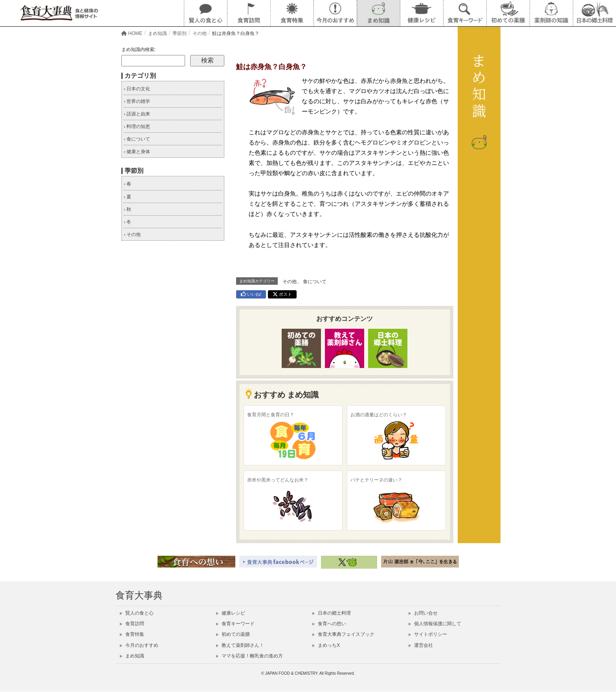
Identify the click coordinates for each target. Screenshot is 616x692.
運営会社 (421, 645)
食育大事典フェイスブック (343, 634)
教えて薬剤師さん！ (240, 645)
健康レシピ (231, 613)
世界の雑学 (137, 101)
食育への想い (329, 624)
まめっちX (326, 645)
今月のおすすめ (139, 645)
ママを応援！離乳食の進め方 (249, 656)
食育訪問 (132, 624)
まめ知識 (132, 656)
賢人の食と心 (137, 613)
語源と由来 (137, 114)
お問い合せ (423, 613)
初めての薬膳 (233, 634)
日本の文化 (137, 89)
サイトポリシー (428, 634)
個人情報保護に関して (435, 624)
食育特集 (132, 634)
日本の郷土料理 (332, 613)
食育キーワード (235, 624)
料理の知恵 (137, 126)
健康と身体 (137, 152)
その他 (290, 282)
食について (315, 282)
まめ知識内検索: (138, 49)
